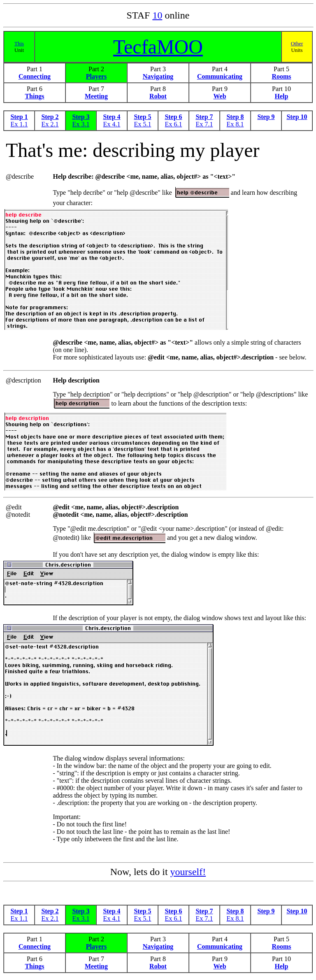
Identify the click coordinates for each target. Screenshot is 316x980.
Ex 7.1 (204, 124)
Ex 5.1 (143, 124)
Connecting (35, 76)
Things (34, 96)
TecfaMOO (158, 47)
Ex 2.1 (50, 124)
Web (220, 96)
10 (157, 15)
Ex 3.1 (81, 124)
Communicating (220, 76)
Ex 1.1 (19, 124)
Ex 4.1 (112, 124)
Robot (158, 96)
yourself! (188, 873)
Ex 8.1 (235, 124)
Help (282, 96)
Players (96, 76)
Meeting (96, 96)
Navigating (158, 76)
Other (297, 43)
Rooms (281, 76)
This (19, 43)
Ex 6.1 (174, 124)
